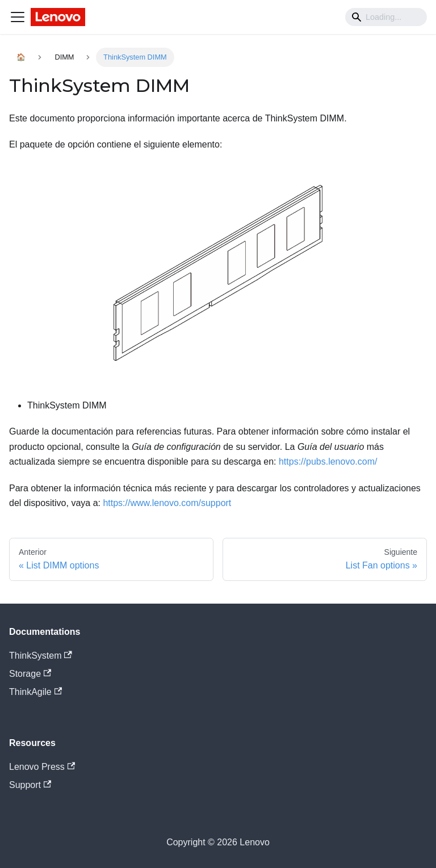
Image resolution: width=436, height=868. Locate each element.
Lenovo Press (42, 767)
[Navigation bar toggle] (18, 17)
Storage (30, 674)
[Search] (386, 17)
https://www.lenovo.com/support (167, 503)
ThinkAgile (35, 692)
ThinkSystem (41, 656)
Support (30, 785)
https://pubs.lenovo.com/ (328, 462)
